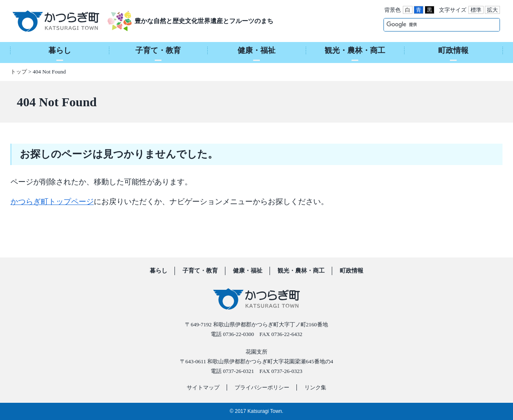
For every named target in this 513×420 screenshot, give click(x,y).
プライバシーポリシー (262, 387)
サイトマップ (203, 387)
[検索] (433, 24)
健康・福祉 (248, 271)
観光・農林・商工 (301, 271)
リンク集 (315, 387)
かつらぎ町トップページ (52, 202)
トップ (19, 72)
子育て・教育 (200, 271)
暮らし (159, 271)
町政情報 (352, 271)
